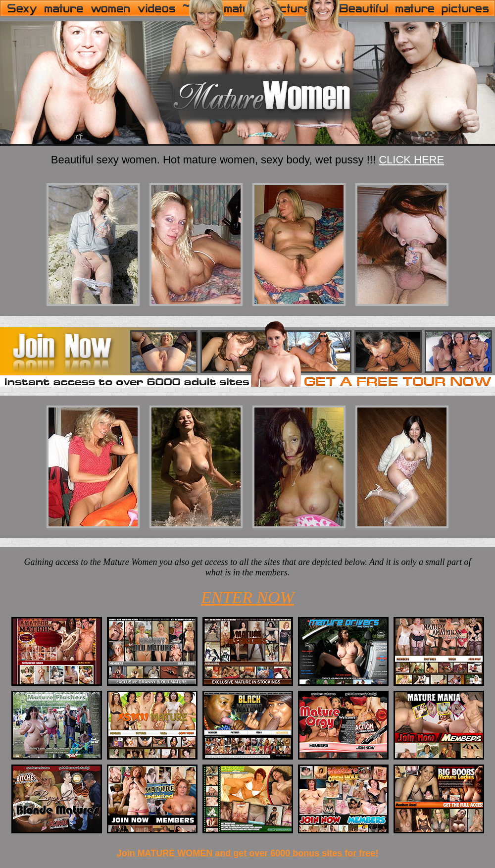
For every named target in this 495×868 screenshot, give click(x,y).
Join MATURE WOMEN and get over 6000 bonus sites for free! (248, 853)
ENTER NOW (247, 597)
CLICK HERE (411, 160)
